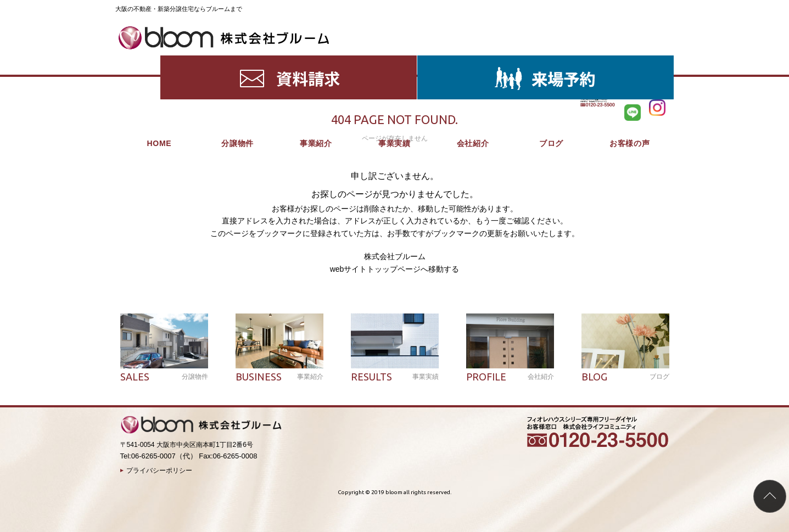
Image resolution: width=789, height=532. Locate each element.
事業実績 (395, 60)
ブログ (551, 60)
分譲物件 (237, 60)
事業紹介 (316, 60)
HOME (159, 60)
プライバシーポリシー (159, 471)
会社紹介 (473, 60)
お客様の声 (630, 60)
